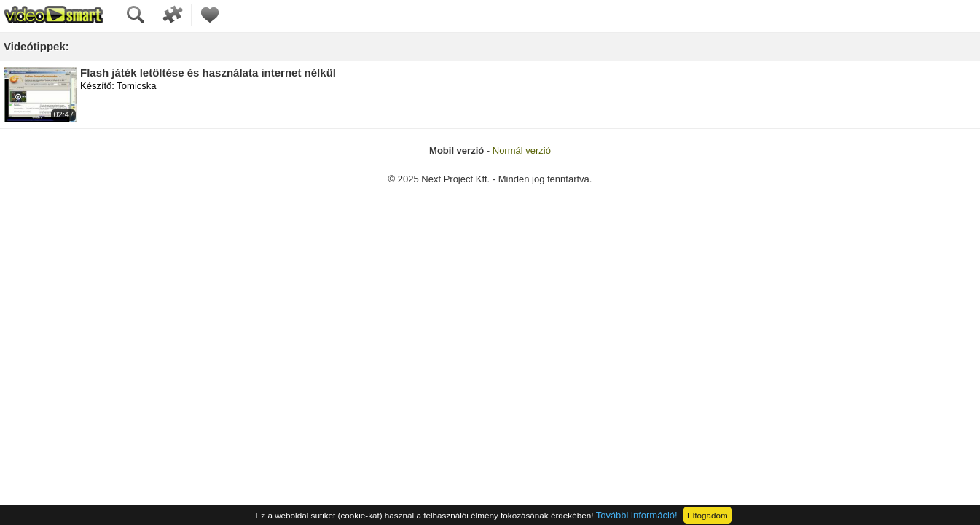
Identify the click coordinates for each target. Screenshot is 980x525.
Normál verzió (522, 151)
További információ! (637, 515)
